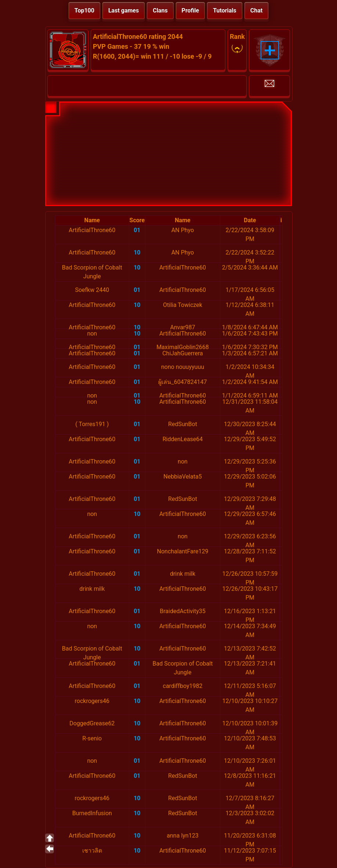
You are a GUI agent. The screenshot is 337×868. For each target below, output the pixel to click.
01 (137, 230)
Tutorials (225, 10)
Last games (124, 10)
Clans (160, 10)
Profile (191, 10)
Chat (256, 10)
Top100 (84, 10)
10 (137, 252)
